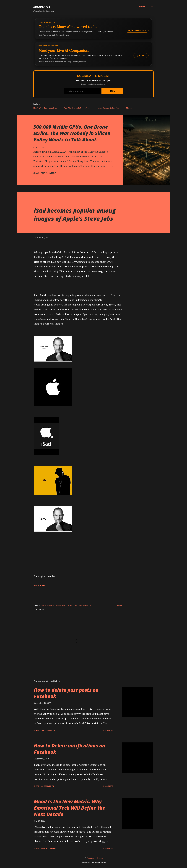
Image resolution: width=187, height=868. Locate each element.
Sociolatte (42, 7)
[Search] (142, 7)
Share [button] (36, 173)
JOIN (112, 91)
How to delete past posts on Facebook (66, 693)
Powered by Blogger (93, 858)
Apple (43, 605)
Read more (108, 730)
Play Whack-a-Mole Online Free (77, 108)
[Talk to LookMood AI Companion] (93, 54)
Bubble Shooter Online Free (108, 108)
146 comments (48, 730)
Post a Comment (49, 173)
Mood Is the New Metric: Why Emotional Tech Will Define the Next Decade (70, 808)
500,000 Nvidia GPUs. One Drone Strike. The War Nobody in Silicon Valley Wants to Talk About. (72, 133)
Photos (78, 605)
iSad (64, 605)
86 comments (48, 786)
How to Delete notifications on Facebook (69, 749)
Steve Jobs (88, 605)
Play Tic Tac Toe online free (45, 108)
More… (129, 108)
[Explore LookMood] (93, 29)
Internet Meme (54, 605)
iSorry (71, 605)
